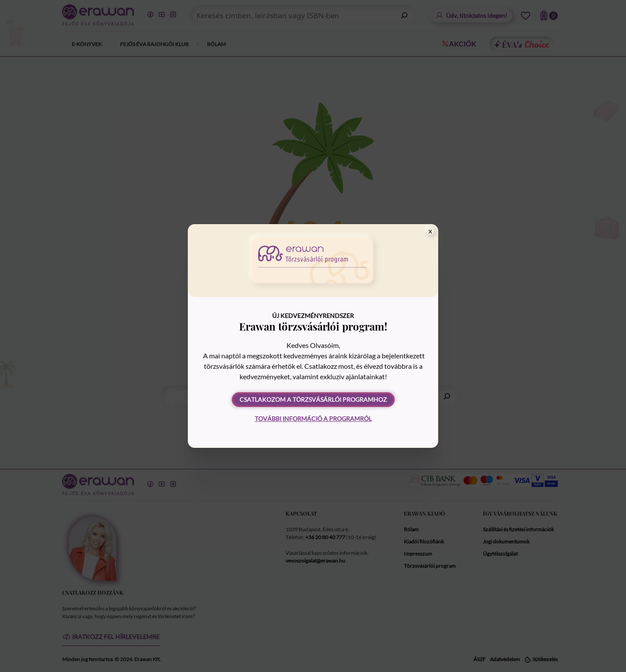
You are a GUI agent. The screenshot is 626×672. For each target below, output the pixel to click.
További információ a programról (313, 419)
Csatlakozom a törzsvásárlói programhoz (313, 399)
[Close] (430, 232)
